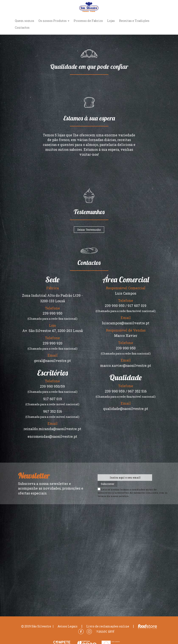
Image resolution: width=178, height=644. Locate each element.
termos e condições (132, 489)
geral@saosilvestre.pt (52, 361)
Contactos (22, 28)
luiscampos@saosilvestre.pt (126, 323)
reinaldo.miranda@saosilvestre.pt (52, 429)
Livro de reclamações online (108, 626)
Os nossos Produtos (54, 21)
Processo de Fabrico (88, 21)
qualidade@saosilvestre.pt (126, 409)
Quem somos (25, 21)
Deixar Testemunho (89, 230)
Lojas (111, 21)
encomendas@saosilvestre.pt (52, 436)
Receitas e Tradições (134, 21)
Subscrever (107, 484)
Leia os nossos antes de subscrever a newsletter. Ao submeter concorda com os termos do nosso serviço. (132, 492)
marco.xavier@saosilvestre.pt (126, 365)
